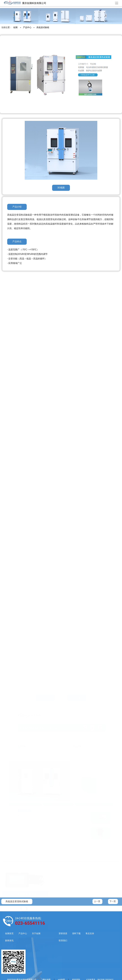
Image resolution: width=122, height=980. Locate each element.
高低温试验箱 (43, 29)
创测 (15, 29)
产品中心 (27, 29)
